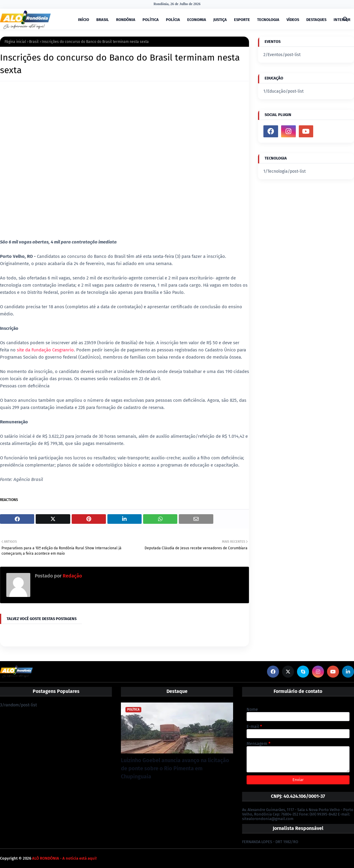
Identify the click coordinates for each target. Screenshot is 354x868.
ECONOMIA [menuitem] (197, 20)
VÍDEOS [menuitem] (293, 20)
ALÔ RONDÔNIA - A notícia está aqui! (64, 858)
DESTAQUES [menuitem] (316, 20)
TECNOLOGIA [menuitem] (268, 20)
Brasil (34, 42)
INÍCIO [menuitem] (84, 20)
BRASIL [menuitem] (103, 20)
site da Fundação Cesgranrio (45, 350)
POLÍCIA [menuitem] (173, 20)
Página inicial (15, 42)
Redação (72, 576)
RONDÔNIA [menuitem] (126, 20)
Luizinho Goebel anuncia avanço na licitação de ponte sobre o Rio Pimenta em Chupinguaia (175, 768)
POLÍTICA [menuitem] (151, 20)
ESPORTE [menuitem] (242, 20)
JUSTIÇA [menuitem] (220, 20)
